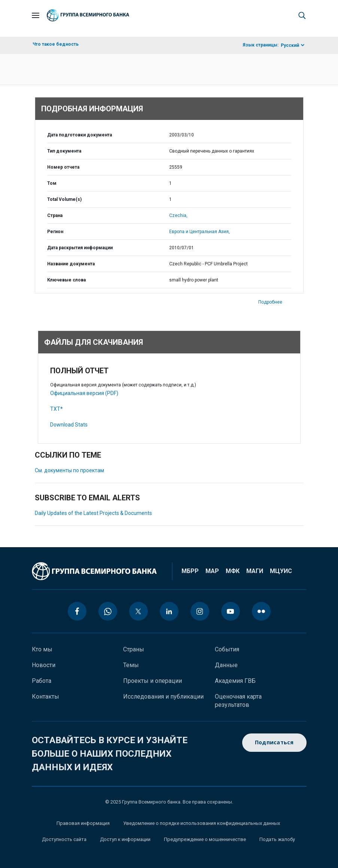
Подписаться (274, 743)
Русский (290, 45)
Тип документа (64, 151)
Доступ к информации (125, 839)
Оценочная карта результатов (238, 701)
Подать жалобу (277, 839)
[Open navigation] (36, 15)
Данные (226, 665)
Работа (42, 681)
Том (52, 183)
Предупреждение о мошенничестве (205, 839)
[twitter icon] (138, 611)
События (227, 649)
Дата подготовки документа (80, 135)
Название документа (71, 264)
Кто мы (42, 649)
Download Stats (69, 425)
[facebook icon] (77, 611)
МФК (233, 571)
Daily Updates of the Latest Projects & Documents (93, 513)
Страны (134, 649)
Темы (131, 665)
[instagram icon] (200, 611)
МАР (212, 571)
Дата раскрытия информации (80, 248)
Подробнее (270, 302)
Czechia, (178, 216)
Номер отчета (63, 167)
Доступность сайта (64, 839)
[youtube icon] (231, 611)
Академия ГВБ (235, 681)
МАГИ (255, 571)
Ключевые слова (66, 280)
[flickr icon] (261, 611)
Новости (44, 665)
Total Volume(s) (64, 199)
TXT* (57, 409)
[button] (302, 15)
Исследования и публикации (163, 697)
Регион (55, 232)
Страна (55, 216)
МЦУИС (281, 571)
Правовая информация (83, 823)
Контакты (45, 697)
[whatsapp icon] (108, 611)
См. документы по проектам (69, 470)
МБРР (190, 571)
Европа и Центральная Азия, (200, 232)
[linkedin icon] (169, 611)
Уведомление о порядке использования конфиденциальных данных (202, 823)
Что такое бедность (56, 44)
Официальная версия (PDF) (84, 393)
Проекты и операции (153, 681)
